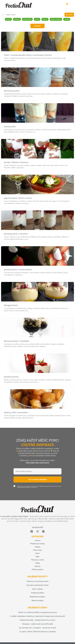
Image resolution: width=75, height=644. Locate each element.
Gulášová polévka (37, 593)
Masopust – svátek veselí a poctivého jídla (38, 624)
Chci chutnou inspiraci (38, 479)
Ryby (38, 557)
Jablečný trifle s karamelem (16, 412)
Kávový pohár (10, 127)
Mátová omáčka (37, 601)
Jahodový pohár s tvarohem (16, 234)
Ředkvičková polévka (37, 597)
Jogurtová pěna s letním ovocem (18, 198)
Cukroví (38, 540)
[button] (67, 4)
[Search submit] (69, 15)
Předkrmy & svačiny (38, 544)
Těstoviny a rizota (37, 560)
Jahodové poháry (11, 377)
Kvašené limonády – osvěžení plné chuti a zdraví (37, 620)
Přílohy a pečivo (37, 569)
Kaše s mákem (37, 589)
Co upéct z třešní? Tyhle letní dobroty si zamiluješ (37, 632)
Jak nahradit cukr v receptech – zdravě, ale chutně (38, 628)
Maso (38, 553)
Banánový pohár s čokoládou (17, 341)
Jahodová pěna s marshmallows (18, 270)
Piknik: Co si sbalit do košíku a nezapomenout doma (38, 612)
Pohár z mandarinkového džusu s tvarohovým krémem (28, 55)
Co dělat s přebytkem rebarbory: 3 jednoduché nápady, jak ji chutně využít (38, 616)
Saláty (37, 563)
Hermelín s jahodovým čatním (38, 585)
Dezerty (37, 566)
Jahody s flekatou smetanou (16, 162)
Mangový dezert (11, 305)
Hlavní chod (37, 550)
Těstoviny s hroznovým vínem (38, 581)
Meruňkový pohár (12, 91)
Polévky (38, 547)
